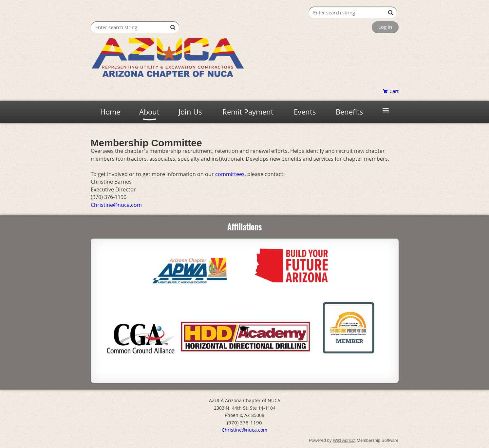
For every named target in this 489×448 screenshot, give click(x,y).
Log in (385, 27)
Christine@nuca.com (244, 430)
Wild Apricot (344, 440)
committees (230, 174)
